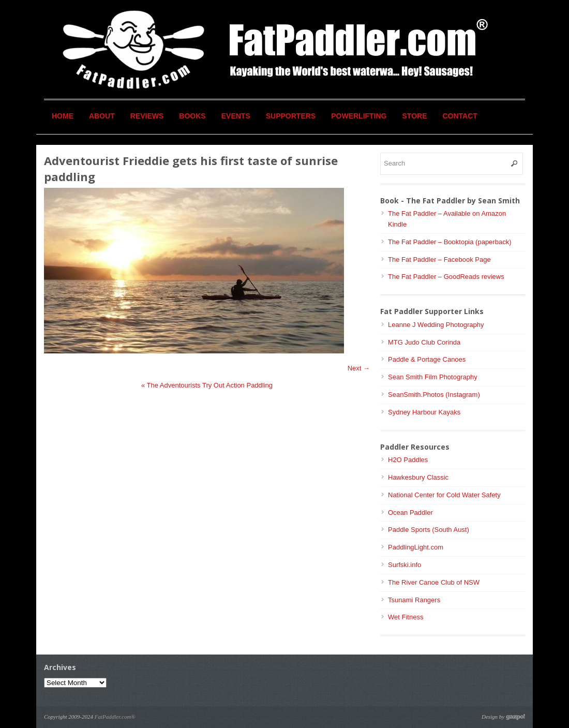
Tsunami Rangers (414, 600)
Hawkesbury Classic (418, 477)
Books (192, 116)
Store (415, 116)
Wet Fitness (406, 617)
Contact (460, 116)
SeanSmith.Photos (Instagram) (434, 395)
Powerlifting (359, 116)
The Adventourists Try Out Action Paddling (207, 385)
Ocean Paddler (410, 512)
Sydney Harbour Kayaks (424, 412)
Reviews (147, 116)
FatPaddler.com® (115, 717)
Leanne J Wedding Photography (436, 325)
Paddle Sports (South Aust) (429, 530)
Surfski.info (405, 565)
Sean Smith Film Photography (433, 377)
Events (236, 116)
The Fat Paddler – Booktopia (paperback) (450, 242)
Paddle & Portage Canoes (427, 359)
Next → (359, 368)
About (102, 116)
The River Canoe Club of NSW (434, 582)
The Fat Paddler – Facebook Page (439, 259)
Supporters (291, 116)
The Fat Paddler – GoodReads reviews (446, 277)
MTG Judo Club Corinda (424, 342)
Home (63, 116)
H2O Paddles (408, 460)
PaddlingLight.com (416, 547)
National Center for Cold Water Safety (444, 495)
